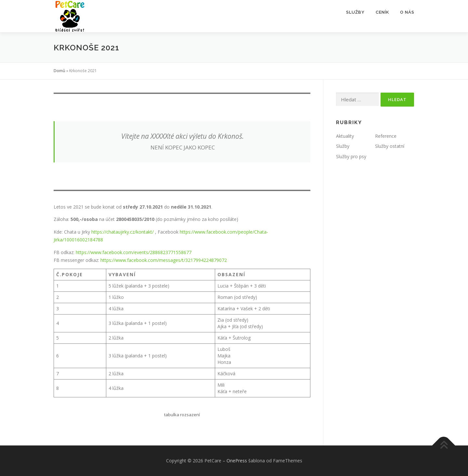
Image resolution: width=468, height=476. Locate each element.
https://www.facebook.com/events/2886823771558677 (134, 252)
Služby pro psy (351, 156)
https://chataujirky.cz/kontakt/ (123, 232)
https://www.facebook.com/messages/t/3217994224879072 (164, 260)
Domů (59, 71)
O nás (407, 12)
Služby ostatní (390, 146)
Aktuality (345, 136)
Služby (355, 12)
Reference (386, 136)
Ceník (382, 12)
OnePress (237, 461)
